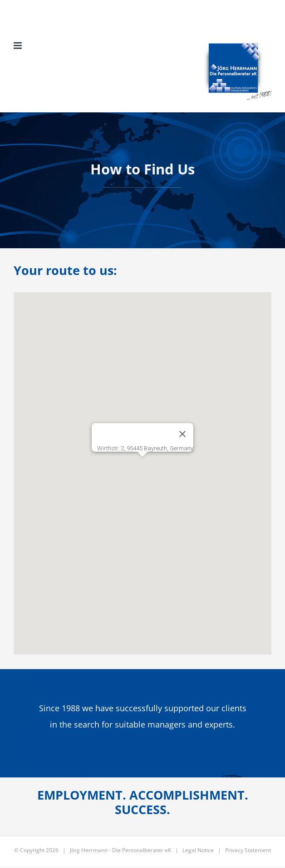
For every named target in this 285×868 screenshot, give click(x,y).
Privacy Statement (248, 850)
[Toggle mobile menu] (18, 46)
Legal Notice (198, 850)
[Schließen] (182, 434)
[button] (142, 465)
